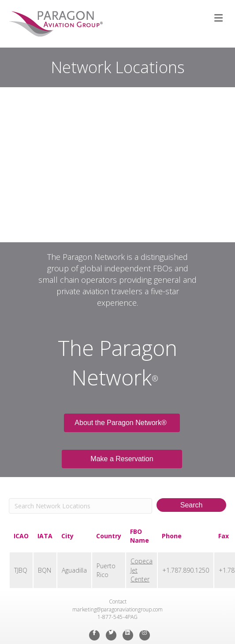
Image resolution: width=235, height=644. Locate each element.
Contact (118, 601)
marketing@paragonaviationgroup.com (117, 609)
